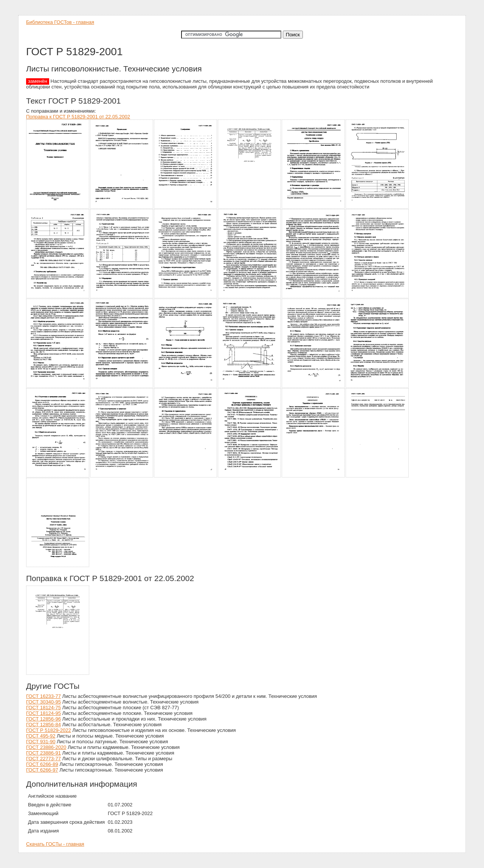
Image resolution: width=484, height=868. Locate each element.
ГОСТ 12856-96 (43, 719)
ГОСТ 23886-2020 (46, 747)
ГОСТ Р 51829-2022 (49, 730)
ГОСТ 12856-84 (43, 725)
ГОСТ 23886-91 (43, 753)
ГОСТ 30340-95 (43, 702)
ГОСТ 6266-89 (42, 764)
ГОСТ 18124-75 (43, 708)
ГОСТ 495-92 (41, 736)
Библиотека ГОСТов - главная (60, 22)
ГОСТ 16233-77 (43, 696)
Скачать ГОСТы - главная (55, 844)
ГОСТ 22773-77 (43, 759)
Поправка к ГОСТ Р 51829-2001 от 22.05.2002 (78, 117)
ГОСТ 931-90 (41, 742)
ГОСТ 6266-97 (42, 770)
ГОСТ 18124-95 (43, 713)
